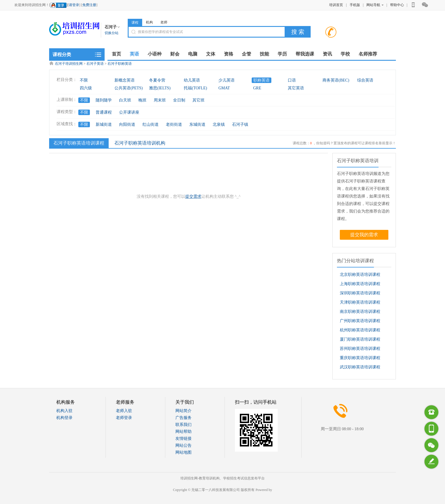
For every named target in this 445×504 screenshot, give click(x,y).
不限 (84, 80)
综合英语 (365, 80)
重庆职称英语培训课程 (360, 358)
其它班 (199, 100)
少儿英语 (227, 80)
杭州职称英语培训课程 (360, 330)
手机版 (355, 5)
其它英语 (296, 88)
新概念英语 (125, 80)
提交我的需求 (364, 235)
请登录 (74, 5)
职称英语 (262, 80)
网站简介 (183, 411)
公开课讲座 (129, 112)
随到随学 (104, 100)
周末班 (160, 100)
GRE (257, 88)
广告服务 (183, 418)
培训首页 (336, 5)
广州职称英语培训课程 (360, 321)
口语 (292, 80)
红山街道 (151, 124)
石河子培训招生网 (69, 64)
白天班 (125, 100)
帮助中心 (397, 5)
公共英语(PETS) (129, 88)
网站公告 (183, 445)
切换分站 (112, 33)
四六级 (86, 88)
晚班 (142, 100)
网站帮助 (183, 432)
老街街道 (174, 124)
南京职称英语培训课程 (360, 312)
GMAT (224, 88)
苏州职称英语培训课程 (360, 349)
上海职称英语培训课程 (360, 284)
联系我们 (183, 425)
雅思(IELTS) (160, 88)
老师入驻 (124, 411)
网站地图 (183, 452)
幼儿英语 (192, 80)
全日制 (179, 100)
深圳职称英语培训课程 (360, 293)
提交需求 (193, 196)
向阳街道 (127, 124)
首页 (116, 54)
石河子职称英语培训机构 (140, 143)
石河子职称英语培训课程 (78, 143)
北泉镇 (219, 124)
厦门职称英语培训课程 (360, 339)
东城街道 (197, 124)
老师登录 (124, 418)
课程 (135, 23)
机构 (149, 22)
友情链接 (183, 439)
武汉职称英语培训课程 (360, 367)
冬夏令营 (157, 80)
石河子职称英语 (120, 64)
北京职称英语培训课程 (360, 275)
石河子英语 (95, 64)
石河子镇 (240, 124)
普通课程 (104, 112)
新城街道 (104, 124)
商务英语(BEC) (336, 80)
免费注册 (89, 5)
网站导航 (375, 5)
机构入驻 (64, 411)
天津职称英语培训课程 (360, 302)
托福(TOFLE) (195, 88)
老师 (164, 22)
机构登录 (64, 418)
